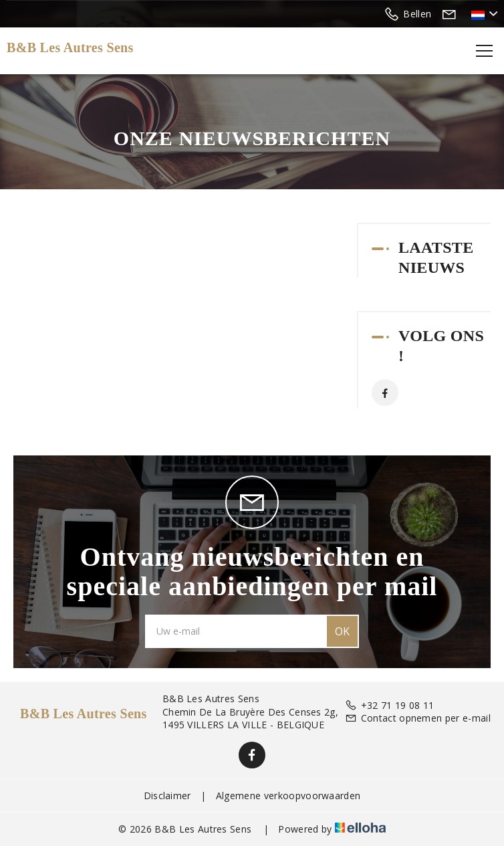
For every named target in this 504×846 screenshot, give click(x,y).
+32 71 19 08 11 (389, 705)
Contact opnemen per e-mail (418, 718)
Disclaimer (167, 796)
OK (342, 631)
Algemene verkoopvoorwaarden (288, 796)
